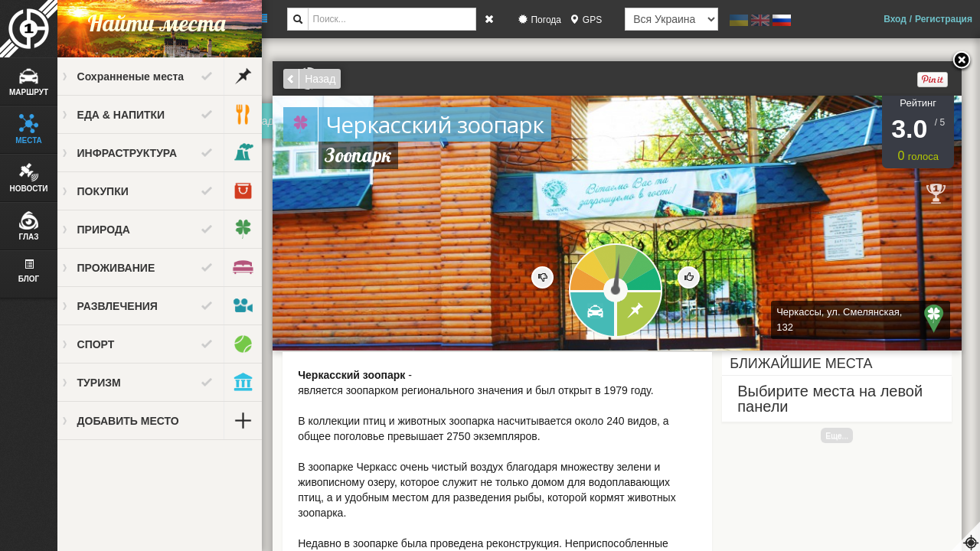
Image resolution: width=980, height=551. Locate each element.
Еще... (844, 435)
